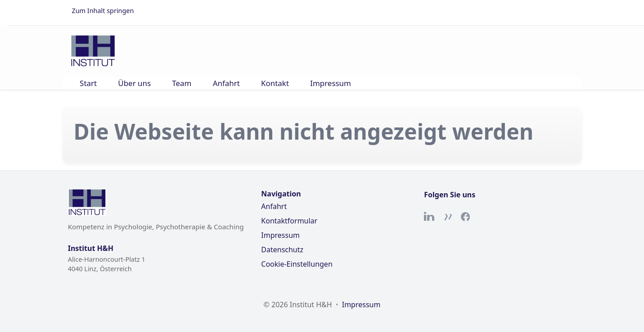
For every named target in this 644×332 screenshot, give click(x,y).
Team (182, 83)
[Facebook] (465, 217)
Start (88, 83)
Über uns (134, 83)
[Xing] (447, 217)
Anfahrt (226, 83)
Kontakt (275, 83)
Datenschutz (282, 250)
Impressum (331, 83)
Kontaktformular (289, 221)
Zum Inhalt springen (103, 11)
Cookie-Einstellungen (297, 264)
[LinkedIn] (429, 217)
